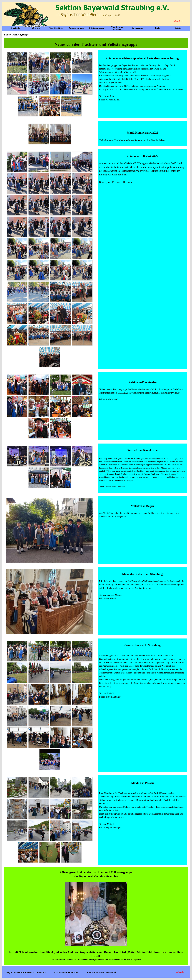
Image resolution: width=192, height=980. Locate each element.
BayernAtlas (137, 28)
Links (158, 28)
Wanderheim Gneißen (117, 28)
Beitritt (178, 28)
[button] (17, 63)
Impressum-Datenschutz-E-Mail (101, 972)
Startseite (15, 28)
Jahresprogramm (76, 28)
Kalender (182, 972)
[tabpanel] (96, 43)
